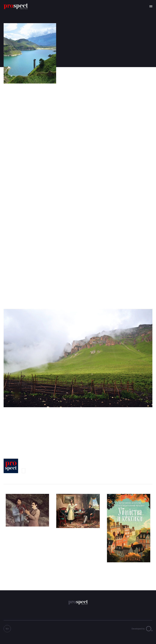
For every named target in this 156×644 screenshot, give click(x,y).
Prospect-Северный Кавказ (24, 471)
